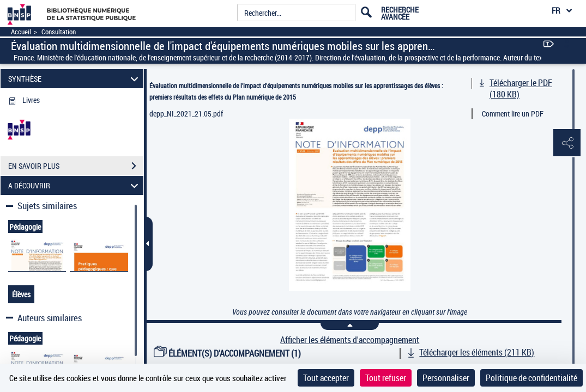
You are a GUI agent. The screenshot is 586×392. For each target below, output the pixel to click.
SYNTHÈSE (75, 79)
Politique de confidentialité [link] (531, 378)
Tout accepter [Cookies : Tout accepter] (326, 378)
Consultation (59, 32)
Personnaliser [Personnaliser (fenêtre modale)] (446, 378)
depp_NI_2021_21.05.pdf (186, 114)
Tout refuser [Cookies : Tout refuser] (386, 378)
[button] (567, 143)
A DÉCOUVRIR (75, 185)
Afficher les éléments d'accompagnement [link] (350, 340)
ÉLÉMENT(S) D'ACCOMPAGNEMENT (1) (227, 353)
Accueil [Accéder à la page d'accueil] (21, 32)
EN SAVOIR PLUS (76, 166)
